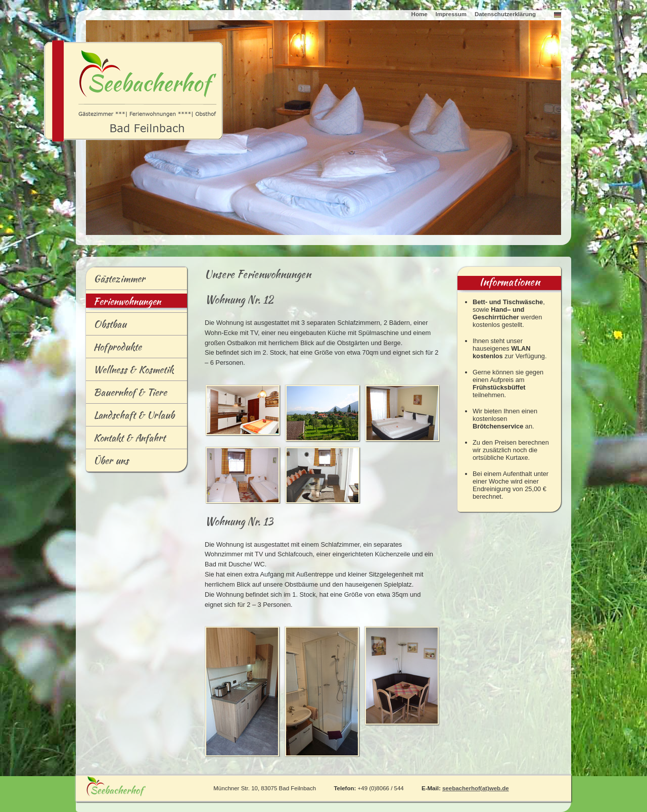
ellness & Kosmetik (130, 371)
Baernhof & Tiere (126, 394)
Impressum (451, 14)
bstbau (106, 326)
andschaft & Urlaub (130, 417)
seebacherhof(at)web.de (476, 788)
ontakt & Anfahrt (126, 440)
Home (420, 14)
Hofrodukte (114, 349)
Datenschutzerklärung (505, 14)
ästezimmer (115, 280)
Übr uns (107, 462)
